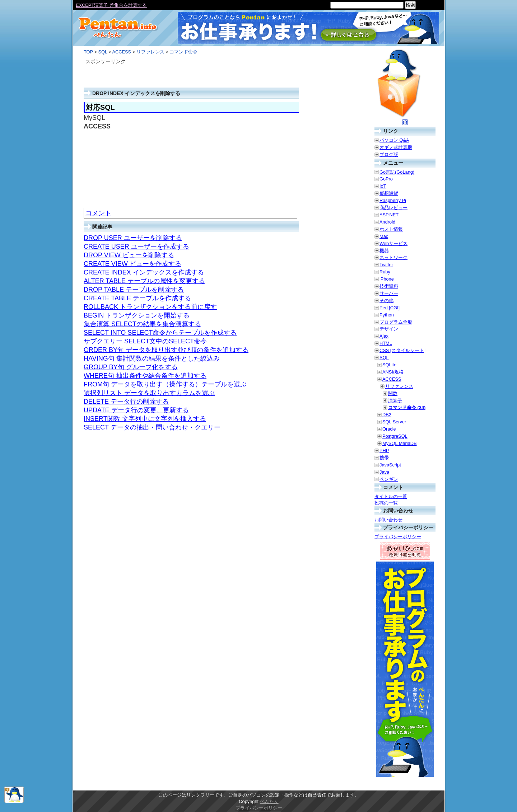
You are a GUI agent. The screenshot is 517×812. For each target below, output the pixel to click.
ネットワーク (393, 257)
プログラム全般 (396, 322)
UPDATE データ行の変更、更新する (136, 410)
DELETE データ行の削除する (126, 402)
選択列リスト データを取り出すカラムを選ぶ (149, 393)
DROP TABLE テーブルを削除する (134, 290)
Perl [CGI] (390, 308)
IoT (383, 186)
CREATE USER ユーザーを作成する (136, 247)
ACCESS (122, 52)
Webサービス (393, 243)
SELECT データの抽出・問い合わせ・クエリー (152, 427)
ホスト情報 (391, 229)
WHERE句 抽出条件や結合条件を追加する (145, 376)
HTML (386, 343)
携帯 (384, 458)
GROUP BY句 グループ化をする (131, 367)
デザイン (389, 329)
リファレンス (150, 52)
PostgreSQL (395, 436)
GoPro (386, 179)
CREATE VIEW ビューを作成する (132, 264)
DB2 (387, 415)
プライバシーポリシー (398, 537)
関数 (393, 393)
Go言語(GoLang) (397, 172)
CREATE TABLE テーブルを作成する (137, 298)
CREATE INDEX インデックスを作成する (144, 272)
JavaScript (390, 465)
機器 (384, 251)
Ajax (384, 336)
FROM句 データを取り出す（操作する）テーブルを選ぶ (165, 384)
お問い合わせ (388, 520)
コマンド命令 (183, 52)
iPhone (387, 279)
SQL (103, 52)
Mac (384, 236)
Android (387, 222)
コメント (98, 213)
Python (387, 315)
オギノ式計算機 (396, 147)
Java (384, 472)
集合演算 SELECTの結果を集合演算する (142, 324)
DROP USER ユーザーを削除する (133, 238)
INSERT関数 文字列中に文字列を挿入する (145, 419)
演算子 (395, 401)
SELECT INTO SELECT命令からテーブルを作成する (160, 333)
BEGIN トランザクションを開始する (137, 315)
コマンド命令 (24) (407, 407)
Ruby (385, 272)
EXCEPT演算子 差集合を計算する (111, 5)
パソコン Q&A (394, 140)
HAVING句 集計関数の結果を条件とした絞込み (152, 358)
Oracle (389, 429)
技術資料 (389, 286)
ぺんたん (269, 801)
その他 (386, 301)
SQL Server (394, 422)
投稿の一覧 (386, 503)
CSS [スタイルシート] (402, 350)
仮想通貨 (389, 193)
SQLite (389, 365)
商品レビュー (393, 208)
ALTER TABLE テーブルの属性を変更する (144, 281)
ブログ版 (389, 154)
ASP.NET (389, 215)
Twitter (386, 265)
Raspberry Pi (393, 200)
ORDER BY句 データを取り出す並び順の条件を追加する (166, 350)
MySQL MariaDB (400, 443)
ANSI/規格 (393, 372)
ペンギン (389, 479)
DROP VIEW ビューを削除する (129, 255)
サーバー (389, 293)
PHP (384, 450)
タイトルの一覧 (391, 496)
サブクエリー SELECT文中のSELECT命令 (145, 341)
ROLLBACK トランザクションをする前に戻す (150, 307)
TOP (88, 52)
